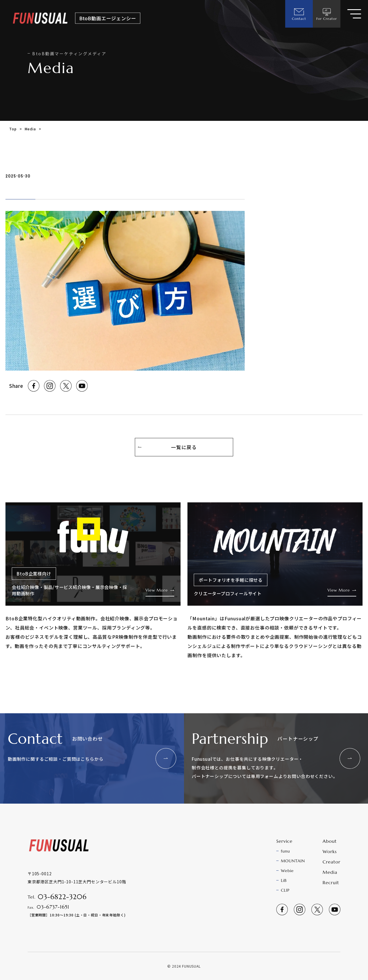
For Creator (327, 14)
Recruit (331, 882)
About (330, 841)
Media (30, 129)
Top (13, 129)
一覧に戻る (184, 447)
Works (330, 851)
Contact (299, 14)
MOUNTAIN (293, 861)
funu (285, 851)
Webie (287, 871)
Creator (331, 862)
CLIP (285, 890)
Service (284, 841)
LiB (284, 880)
